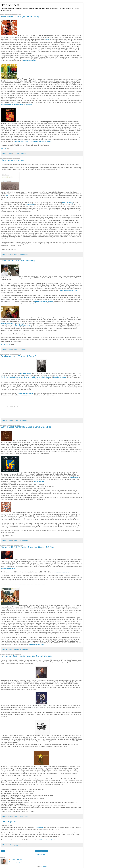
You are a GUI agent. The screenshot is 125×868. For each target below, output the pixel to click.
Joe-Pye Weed (6, 345)
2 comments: (24, 816)
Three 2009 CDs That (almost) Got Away (20, 16)
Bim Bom (4, 149)
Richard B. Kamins (16, 859)
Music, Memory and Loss (13, 160)
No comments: (24, 254)
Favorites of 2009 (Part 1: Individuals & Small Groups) (26, 656)
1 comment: (24, 154)
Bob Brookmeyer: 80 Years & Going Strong (21, 356)
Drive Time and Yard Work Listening (18, 261)
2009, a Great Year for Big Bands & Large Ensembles (26, 427)
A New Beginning (9, 822)
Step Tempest (10, 5)
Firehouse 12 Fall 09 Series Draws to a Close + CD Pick (27, 547)
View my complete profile (16, 862)
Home (42, 851)
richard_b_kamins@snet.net (49, 840)
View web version (42, 854)
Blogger (45, 866)
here (47, 39)
